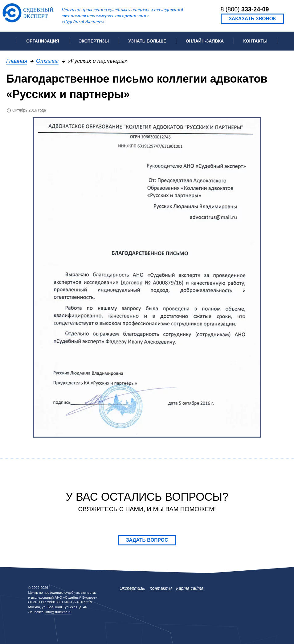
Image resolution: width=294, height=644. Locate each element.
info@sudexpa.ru (58, 612)
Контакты (255, 41)
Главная (17, 61)
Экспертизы (133, 588)
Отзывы (47, 61)
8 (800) (245, 9)
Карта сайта (190, 588)
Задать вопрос (147, 540)
